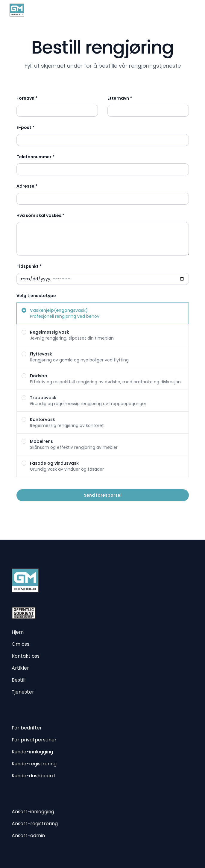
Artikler (20, 668)
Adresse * (27, 186)
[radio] (103, 313)
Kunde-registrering (34, 764)
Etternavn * (120, 98)
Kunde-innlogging (32, 752)
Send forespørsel (103, 495)
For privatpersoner (34, 740)
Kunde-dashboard (33, 776)
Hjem (18, 632)
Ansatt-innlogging (33, 812)
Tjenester (23, 692)
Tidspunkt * (29, 266)
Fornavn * (27, 98)
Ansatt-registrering (35, 824)
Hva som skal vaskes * (40, 215)
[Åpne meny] (192, 10)
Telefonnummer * (35, 157)
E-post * (25, 127)
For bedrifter (27, 728)
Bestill (19, 680)
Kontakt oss (26, 656)
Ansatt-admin (28, 836)
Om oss (20, 644)
